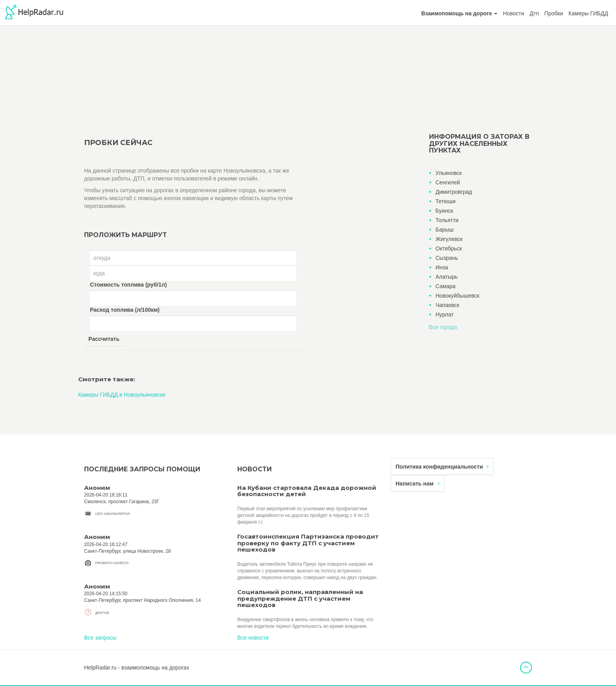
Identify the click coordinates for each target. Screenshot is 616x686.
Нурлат (445, 314)
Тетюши (446, 201)
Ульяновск (449, 173)
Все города (443, 327)
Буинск (445, 211)
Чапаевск (448, 305)
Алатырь (447, 277)
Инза (442, 267)
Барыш (445, 230)
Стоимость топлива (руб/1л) (128, 285)
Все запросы (100, 638)
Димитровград (454, 192)
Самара (446, 286)
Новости (513, 13)
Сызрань (447, 258)
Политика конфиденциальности (442, 467)
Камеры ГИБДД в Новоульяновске (122, 395)
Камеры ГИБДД (588, 13)
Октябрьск (449, 248)
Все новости (253, 638)
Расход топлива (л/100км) (125, 310)
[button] (459, 13)
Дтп (534, 13)
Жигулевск (449, 239)
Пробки (554, 13)
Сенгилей (448, 182)
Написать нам (418, 484)
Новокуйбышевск (458, 296)
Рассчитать (104, 339)
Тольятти (447, 220)
